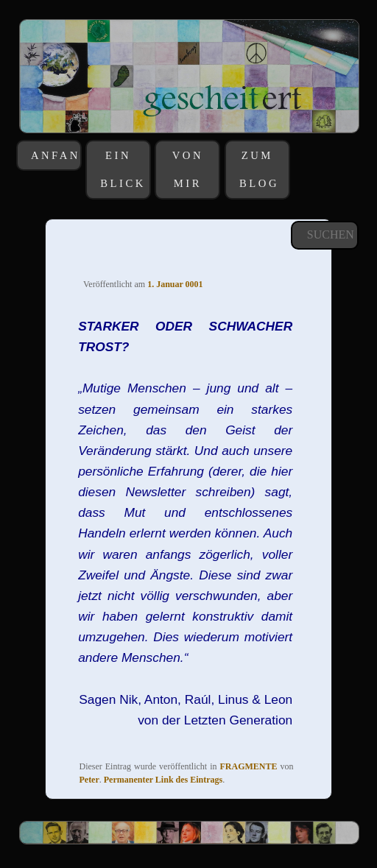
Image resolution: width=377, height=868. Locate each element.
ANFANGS (55, 155)
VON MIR (188, 169)
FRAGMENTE (249, 766)
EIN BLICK (123, 169)
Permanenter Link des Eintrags (163, 780)
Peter (89, 780)
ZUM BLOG (259, 169)
